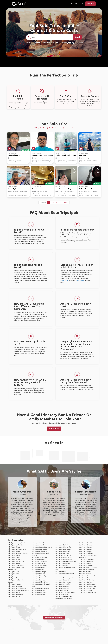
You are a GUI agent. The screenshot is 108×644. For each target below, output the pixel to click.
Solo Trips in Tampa (14, 592)
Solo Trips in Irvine (37, 578)
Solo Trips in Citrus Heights (64, 559)
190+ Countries (43, 43)
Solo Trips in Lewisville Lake (64, 580)
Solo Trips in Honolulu (38, 580)
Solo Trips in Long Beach (87, 559)
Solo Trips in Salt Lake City (64, 555)
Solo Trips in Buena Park (63, 551)
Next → (66, 203)
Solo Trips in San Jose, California (18, 553)
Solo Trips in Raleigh (62, 566)
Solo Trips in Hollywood (39, 592)
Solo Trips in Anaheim (38, 594)
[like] (27, 135)
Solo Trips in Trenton (14, 563)
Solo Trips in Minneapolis (63, 547)
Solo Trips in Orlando (38, 545)
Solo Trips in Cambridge (63, 563)
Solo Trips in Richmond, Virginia (65, 578)
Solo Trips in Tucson (86, 547)
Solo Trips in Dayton (85, 582)
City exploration (14, 155)
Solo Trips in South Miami (39, 561)
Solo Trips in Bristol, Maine (87, 588)
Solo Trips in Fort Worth (87, 570)
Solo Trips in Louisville (86, 566)
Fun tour (83, 155)
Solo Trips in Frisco (85, 574)
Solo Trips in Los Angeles (15, 545)
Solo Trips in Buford (62, 545)
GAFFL (36, 128)
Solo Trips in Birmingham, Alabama (18, 590)
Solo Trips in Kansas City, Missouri (42, 547)
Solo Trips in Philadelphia (39, 551)
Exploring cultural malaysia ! (67, 155)
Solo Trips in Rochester (86, 553)
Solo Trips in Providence (39, 574)
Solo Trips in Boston (14, 576)
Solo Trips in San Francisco (16, 566)
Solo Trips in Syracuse (86, 578)
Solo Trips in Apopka (62, 594)
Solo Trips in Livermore (39, 559)
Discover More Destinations (54, 618)
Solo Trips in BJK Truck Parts (88, 568)
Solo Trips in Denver (14, 557)
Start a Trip (74, 4)
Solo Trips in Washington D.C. (17, 549)
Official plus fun (14, 189)
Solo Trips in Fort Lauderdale (40, 588)
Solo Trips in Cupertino (39, 563)
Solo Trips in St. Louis (38, 570)
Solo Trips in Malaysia (56, 128)
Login (82, 4)
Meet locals (65, 280)
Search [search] (77, 37)
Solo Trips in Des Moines (63, 549)
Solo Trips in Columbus (39, 543)
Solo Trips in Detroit (85, 551)
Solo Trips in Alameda (62, 543)
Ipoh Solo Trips (54, 124)
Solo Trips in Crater (85, 572)
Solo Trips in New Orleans (63, 582)
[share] (27, 139)
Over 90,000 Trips (68, 43)
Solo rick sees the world (89, 189)
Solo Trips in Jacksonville (39, 566)
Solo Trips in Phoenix (14, 578)
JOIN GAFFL (90, 4)
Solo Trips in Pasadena (86, 561)
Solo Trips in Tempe (85, 563)
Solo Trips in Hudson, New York (17, 543)
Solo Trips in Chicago (14, 547)
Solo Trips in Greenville (63, 584)
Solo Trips (43, 128)
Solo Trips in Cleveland (86, 545)
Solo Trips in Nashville (38, 590)
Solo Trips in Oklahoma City (88, 592)
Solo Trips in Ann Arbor (86, 543)
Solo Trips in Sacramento (39, 557)
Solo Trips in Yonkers (14, 596)
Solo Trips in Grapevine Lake (88, 586)
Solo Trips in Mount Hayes (40, 576)
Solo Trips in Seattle (14, 551)
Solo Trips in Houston (14, 584)
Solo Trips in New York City (16, 561)
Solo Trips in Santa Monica (87, 584)
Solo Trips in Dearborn (86, 549)
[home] (19, 4)
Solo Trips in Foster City (87, 580)
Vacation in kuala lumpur (41, 189)
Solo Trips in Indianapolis (15, 594)
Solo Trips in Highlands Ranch (64, 557)
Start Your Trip (54, 429)
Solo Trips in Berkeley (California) (66, 561)
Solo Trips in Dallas (14, 572)
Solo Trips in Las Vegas (62, 553)
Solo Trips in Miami (61, 572)
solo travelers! (80, 280)
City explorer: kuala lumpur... (43, 155)
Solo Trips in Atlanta (14, 555)
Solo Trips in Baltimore (38, 568)
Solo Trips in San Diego (15, 586)
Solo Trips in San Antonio (39, 549)
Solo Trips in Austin (14, 574)
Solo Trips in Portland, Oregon (17, 588)
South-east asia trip (63, 189)
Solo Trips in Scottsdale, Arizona (65, 592)
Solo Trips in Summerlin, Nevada (89, 576)
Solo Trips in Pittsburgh (39, 572)
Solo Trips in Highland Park (40, 582)
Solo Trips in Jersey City (15, 559)
